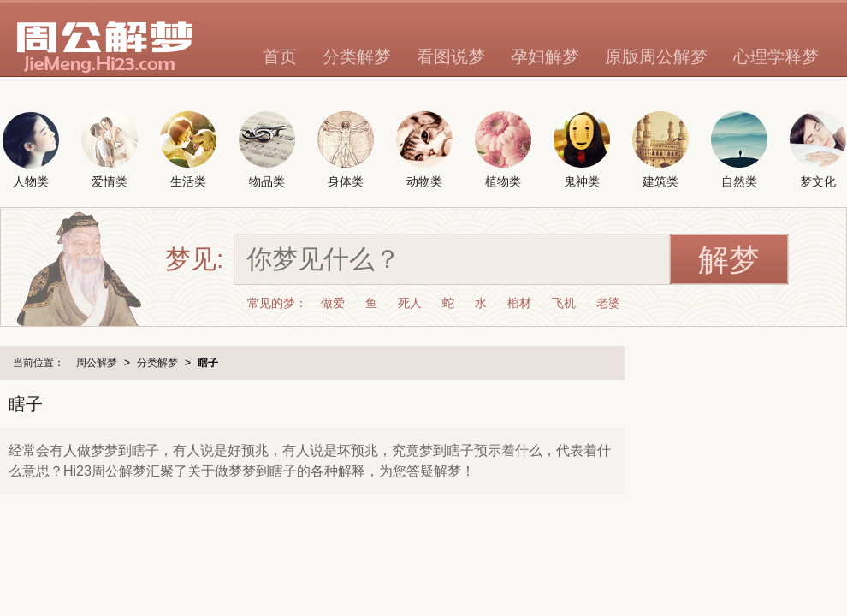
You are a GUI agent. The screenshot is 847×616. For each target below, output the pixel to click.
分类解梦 (357, 56)
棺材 (519, 303)
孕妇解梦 (545, 56)
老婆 (608, 303)
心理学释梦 (776, 56)
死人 (410, 303)
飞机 (564, 303)
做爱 (333, 303)
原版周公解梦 (656, 56)
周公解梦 (97, 363)
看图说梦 (451, 56)
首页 (280, 56)
